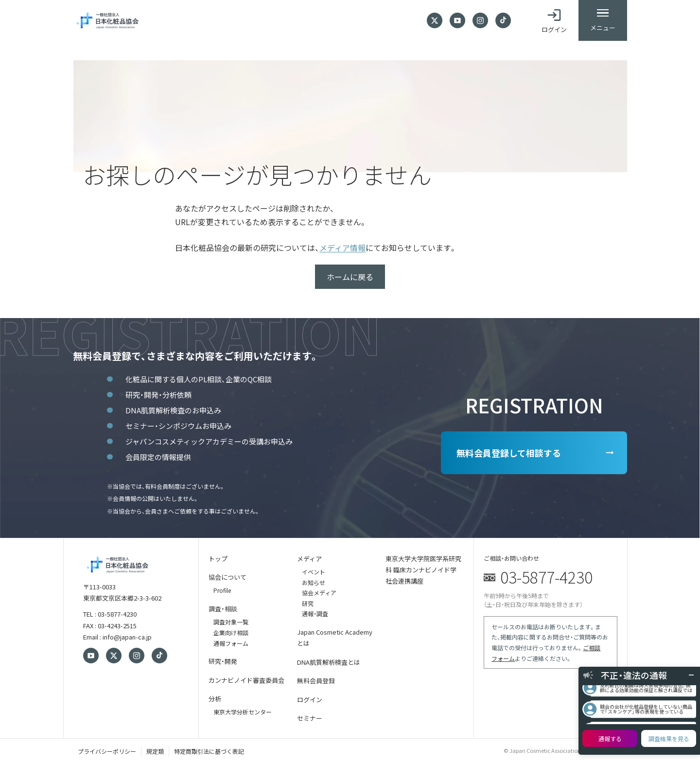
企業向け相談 (231, 632)
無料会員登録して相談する (509, 453)
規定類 (155, 751)
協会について (227, 577)
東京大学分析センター (243, 712)
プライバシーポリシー (107, 751)
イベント (314, 572)
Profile (222, 590)
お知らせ (314, 582)
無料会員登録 (316, 681)
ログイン (310, 700)
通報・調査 (315, 613)
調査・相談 (223, 609)
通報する (610, 738)
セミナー (310, 718)
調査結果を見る (669, 738)
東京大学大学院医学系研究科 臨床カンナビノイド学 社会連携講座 (423, 570)
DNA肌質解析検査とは (329, 662)
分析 (215, 699)
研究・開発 (223, 661)
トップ (218, 559)
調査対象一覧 (231, 622)
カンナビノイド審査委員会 (246, 680)
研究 (308, 603)
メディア (309, 559)
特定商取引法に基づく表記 (209, 751)
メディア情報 (342, 248)
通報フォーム (231, 643)
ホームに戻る (350, 277)
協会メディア (319, 593)
